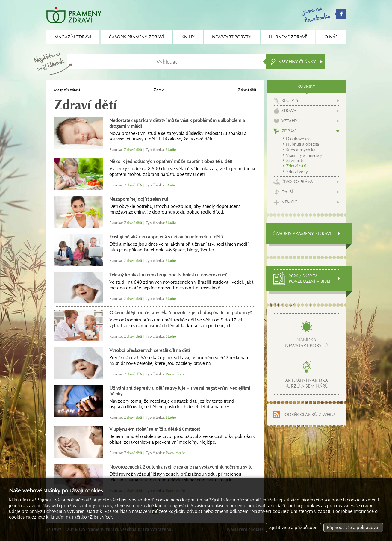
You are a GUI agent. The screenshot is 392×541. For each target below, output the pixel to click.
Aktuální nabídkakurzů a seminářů (307, 383)
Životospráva (297, 182)
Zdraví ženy (297, 172)
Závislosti (294, 161)
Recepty (290, 100)
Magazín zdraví (67, 90)
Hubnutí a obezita (302, 144)
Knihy (188, 37)
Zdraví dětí (296, 166)
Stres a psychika (301, 150)
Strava (289, 111)
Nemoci (290, 202)
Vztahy (290, 121)
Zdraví (159, 90)
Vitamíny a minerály (304, 155)
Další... (289, 192)
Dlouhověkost (299, 139)
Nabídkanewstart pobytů (307, 343)
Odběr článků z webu (310, 415)
